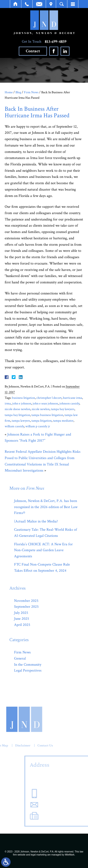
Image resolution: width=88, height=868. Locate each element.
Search (62, 4)
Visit (51, 4)
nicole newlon (41, 409)
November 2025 (26, 601)
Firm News (31, 92)
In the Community (28, 665)
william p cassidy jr (38, 426)
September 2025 (26, 607)
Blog (18, 92)
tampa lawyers (21, 421)
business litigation (23, 398)
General (20, 658)
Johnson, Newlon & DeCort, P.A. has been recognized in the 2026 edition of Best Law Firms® (46, 507)
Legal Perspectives (28, 670)
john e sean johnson (45, 403)
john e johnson (22, 403)
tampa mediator (63, 421)
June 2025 (22, 619)
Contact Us (29, 746)
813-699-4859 (56, 42)
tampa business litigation (47, 415)
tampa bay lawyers (63, 409)
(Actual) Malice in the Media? (36, 521)
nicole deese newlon (17, 409)
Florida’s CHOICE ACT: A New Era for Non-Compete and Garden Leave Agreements (43, 550)
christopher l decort (49, 398)
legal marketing (39, 855)
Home (16, 4)
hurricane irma (73, 398)
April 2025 (22, 625)
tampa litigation (42, 421)
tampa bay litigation (17, 415)
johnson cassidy (69, 403)
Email (39, 4)
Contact (33, 51)
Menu (73, 4)
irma (8, 403)
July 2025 (21, 613)
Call (27, 4)
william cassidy (14, 426)
